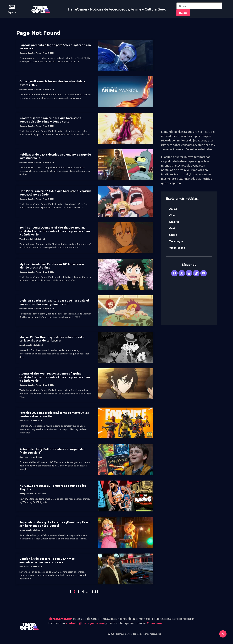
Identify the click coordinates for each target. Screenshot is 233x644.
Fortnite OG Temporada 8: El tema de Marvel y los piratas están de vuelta (54, 414)
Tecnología (176, 241)
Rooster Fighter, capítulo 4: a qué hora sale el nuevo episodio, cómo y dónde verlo (51, 120)
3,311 (96, 591)
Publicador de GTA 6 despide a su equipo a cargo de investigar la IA (55, 156)
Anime (173, 209)
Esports (174, 222)
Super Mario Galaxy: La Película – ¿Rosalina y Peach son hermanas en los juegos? (55, 524)
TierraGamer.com (60, 619)
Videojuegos (177, 248)
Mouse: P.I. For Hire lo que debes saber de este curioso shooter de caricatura (52, 339)
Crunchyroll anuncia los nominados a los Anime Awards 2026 (52, 83)
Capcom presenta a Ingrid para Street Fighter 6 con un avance (55, 47)
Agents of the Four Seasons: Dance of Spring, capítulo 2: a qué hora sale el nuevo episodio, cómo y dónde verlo (55, 377)
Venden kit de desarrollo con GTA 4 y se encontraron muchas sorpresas (47, 560)
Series (173, 235)
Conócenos (155, 623)
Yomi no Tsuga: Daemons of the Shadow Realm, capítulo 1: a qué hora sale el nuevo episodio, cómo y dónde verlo (55, 231)
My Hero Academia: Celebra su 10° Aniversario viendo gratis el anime (52, 266)
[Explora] (12, 7)
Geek (172, 228)
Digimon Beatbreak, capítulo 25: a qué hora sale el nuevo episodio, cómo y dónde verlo (54, 302)
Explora (12, 12)
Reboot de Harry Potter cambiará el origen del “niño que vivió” (52, 451)
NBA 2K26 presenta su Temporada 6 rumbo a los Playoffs (53, 487)
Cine (172, 215)
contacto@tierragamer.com (85, 623)
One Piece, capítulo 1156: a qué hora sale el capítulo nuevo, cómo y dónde (55, 193)
